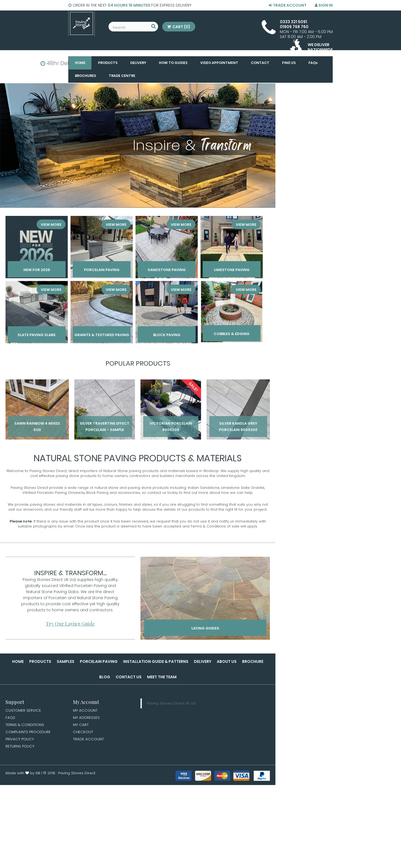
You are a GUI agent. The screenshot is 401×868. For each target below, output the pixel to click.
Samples (66, 661)
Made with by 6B (23, 775)
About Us (227, 661)
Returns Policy (20, 748)
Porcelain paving (102, 271)
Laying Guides (205, 629)
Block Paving (167, 336)
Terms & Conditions (25, 725)
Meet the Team (162, 677)
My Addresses (86, 718)
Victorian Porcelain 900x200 (171, 427)
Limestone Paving (232, 271)
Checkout (83, 733)
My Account (86, 711)
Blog (105, 677)
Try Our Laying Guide (70, 624)
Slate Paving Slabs (37, 336)
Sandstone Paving (167, 271)
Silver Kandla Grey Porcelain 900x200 (238, 427)
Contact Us (129, 677)
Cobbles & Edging (232, 335)
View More (52, 224)
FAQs (10, 718)
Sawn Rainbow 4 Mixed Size (37, 427)
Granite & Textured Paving (102, 336)
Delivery (203, 661)
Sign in (324, 5)
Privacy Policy (20, 740)
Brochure (253, 661)
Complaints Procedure (29, 733)
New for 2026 (37, 271)
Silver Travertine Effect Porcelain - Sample (105, 427)
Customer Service (24, 711)
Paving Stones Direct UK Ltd (171, 703)
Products (40, 661)
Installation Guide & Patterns (156, 661)
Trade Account (288, 5)
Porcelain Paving (99, 661)
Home (18, 661)
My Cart (81, 725)
